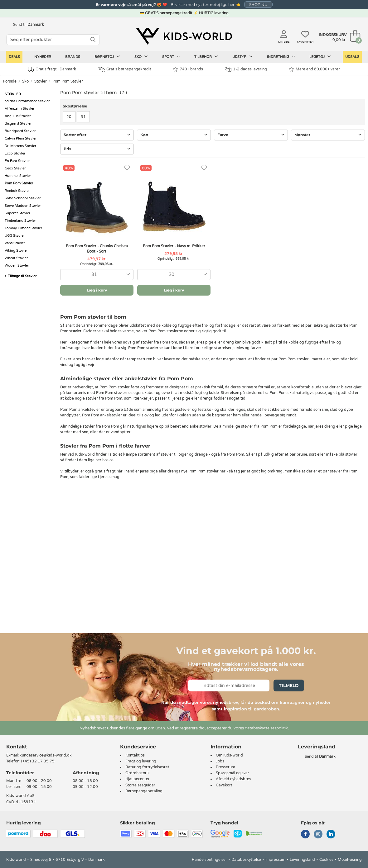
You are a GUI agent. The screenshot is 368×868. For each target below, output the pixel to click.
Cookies (326, 860)
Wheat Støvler (16, 258)
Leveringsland (302, 860)
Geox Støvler (15, 168)
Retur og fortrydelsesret (147, 767)
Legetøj (320, 57)
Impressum (275, 860)
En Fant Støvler (17, 161)
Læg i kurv (97, 290)
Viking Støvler (16, 251)
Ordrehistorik (138, 773)
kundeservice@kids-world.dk (46, 755)
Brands (73, 57)
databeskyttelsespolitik (266, 728)
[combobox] (97, 275)
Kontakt (17, 747)
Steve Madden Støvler (23, 206)
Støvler (41, 81)
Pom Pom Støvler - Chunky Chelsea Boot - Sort (97, 249)
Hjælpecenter (138, 779)
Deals (14, 57)
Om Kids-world (229, 755)
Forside (10, 81)
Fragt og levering (141, 761)
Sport (171, 57)
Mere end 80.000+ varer (314, 69)
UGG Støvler (15, 236)
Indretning (281, 57)
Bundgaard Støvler (20, 131)
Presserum (225, 767)
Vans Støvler (15, 243)
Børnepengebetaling (144, 791)
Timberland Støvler (20, 221)
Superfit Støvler (17, 213)
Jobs (220, 761)
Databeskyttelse (246, 860)
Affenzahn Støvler (19, 109)
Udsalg (352, 57)
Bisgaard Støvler (18, 123)
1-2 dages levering (246, 69)
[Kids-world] (184, 36)
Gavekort (224, 785)
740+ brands (188, 69)
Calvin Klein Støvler (21, 138)
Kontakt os (135, 755)
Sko (141, 57)
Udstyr (242, 57)
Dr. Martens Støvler (20, 146)
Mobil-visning (350, 860)
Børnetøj (107, 57)
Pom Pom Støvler (68, 81)
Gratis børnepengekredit (125, 69)
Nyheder (43, 57)
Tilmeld (289, 685)
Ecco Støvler (15, 153)
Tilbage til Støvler (21, 276)
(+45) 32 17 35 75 (38, 761)
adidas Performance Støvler (27, 101)
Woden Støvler (17, 266)
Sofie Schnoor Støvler (23, 198)
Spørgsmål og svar (232, 773)
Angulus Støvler (18, 116)
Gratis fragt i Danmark (52, 69)
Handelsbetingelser (209, 860)
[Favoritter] (127, 168)
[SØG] (93, 40)
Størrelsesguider (140, 785)
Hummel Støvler (18, 176)
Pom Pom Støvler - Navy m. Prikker (174, 246)
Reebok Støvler (17, 191)
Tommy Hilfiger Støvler (23, 228)
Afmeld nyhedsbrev (233, 779)
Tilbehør (206, 57)
